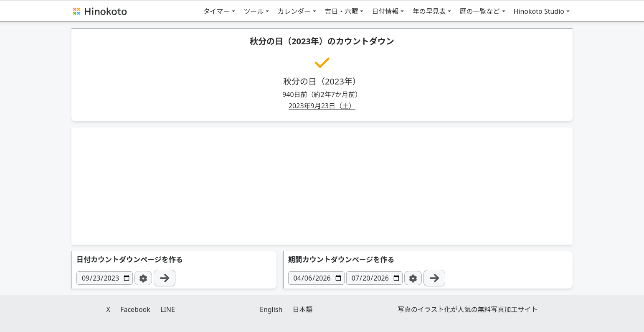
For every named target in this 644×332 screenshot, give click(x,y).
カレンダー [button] (294, 11)
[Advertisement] (322, 186)
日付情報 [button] (385, 11)
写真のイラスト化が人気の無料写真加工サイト (468, 309)
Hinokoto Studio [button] (539, 11)
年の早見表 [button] (429, 11)
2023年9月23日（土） (322, 106)
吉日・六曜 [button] (341, 11)
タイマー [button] (216, 11)
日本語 (303, 309)
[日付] (105, 278)
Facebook (135, 309)
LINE (168, 309)
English (271, 309)
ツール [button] (254, 11)
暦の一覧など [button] (479, 11)
